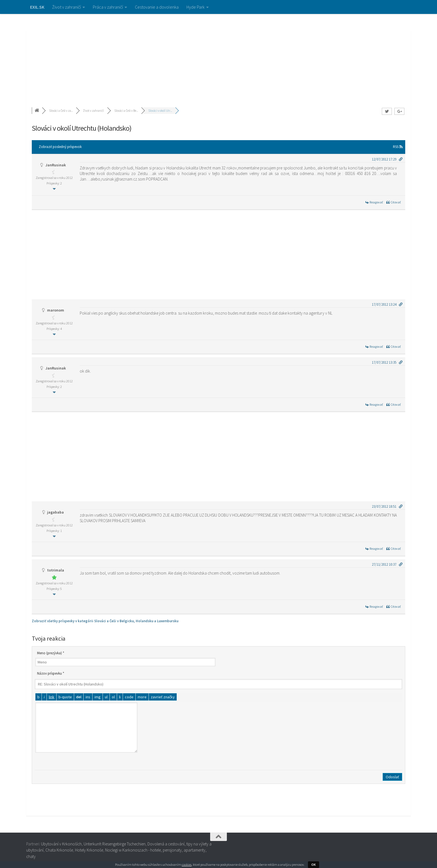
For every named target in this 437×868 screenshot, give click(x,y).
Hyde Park (196, 7)
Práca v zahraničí (108, 7)
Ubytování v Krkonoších (61, 844)
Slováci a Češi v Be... (126, 111)
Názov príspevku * (51, 673)
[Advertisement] (219, 56)
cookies (187, 865)
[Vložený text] (88, 697)
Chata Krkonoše (59, 850)
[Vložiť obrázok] (98, 697)
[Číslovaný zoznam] (113, 697)
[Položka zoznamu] (120, 697)
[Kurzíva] (44, 697)
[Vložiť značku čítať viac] (142, 697)
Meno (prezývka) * (51, 653)
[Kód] (129, 697)
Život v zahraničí (66, 7)
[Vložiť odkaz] (52, 697)
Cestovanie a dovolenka (157, 7)
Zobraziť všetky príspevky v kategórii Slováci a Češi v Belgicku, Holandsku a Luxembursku (105, 621)
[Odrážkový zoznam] (106, 697)
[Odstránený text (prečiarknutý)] (79, 697)
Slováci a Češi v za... (61, 111)
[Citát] (65, 697)
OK (314, 865)
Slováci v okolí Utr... (160, 111)
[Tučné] (38, 697)
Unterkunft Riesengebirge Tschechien (115, 844)
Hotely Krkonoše (89, 850)
